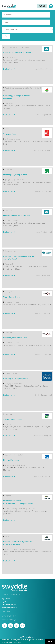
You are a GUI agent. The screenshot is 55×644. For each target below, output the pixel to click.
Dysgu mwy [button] (17, 642)
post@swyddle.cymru (10, 620)
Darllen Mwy (9, 69)
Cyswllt (5, 602)
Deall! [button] (50, 641)
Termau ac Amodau (9, 608)
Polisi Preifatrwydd (9, 605)
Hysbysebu (6, 599)
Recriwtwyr (6, 611)
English (42, 6)
